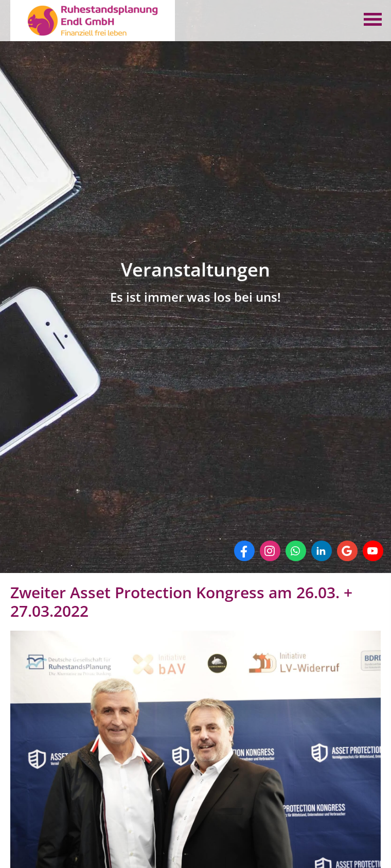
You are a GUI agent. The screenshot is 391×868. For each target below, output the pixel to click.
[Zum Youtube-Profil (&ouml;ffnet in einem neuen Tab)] (373, 551)
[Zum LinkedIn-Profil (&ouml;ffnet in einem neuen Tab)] (322, 551)
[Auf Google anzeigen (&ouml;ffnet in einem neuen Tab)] (347, 551)
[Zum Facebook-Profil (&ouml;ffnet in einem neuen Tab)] (244, 551)
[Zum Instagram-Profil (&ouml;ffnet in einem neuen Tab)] (270, 551)
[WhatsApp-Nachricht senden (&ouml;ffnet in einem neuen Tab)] (296, 551)
